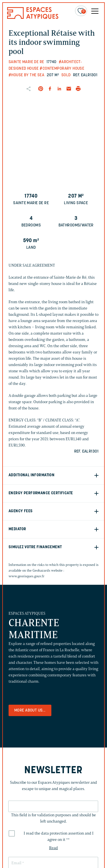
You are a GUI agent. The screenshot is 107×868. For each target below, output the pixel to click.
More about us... (30, 711)
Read (53, 848)
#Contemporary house (62, 69)
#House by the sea (26, 75)
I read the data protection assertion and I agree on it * (59, 836)
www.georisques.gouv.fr (27, 576)
